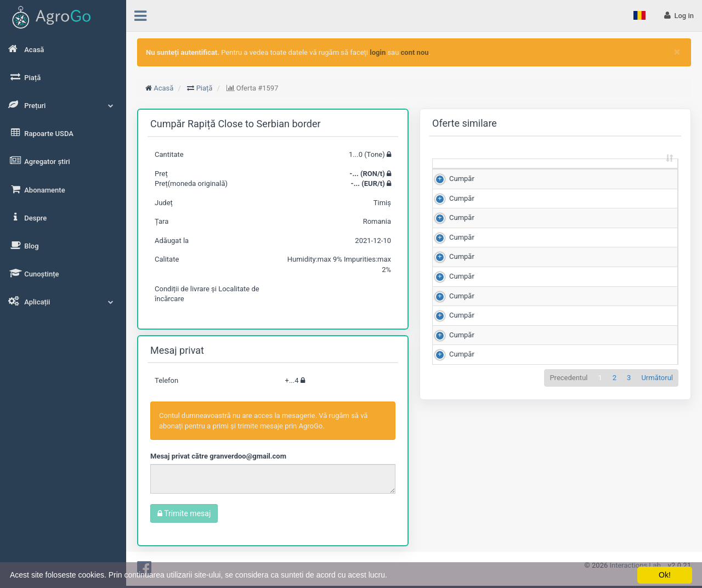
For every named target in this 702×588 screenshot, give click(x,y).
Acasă (163, 88)
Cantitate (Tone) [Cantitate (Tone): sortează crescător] (498, 173)
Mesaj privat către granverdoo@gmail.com (218, 456)
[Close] (677, 52)
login (378, 52)
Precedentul (568, 515)
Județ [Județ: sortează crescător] (649, 179)
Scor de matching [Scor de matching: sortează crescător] (600, 173)
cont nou (415, 52)
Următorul (657, 515)
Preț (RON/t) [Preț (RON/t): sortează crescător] (550, 173)
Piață (205, 88)
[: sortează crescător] (456, 174)
